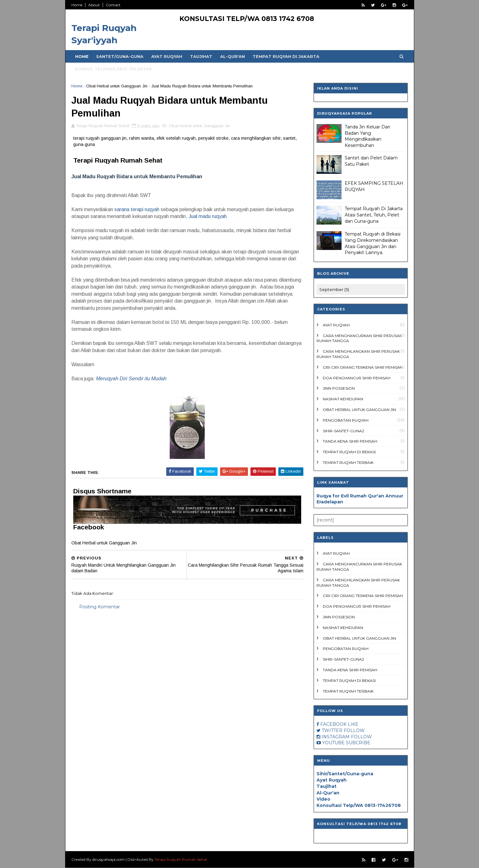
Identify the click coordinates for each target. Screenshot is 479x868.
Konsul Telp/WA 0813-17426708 (114, 69)
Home (77, 5)
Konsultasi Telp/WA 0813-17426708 (359, 805)
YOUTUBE (333, 743)
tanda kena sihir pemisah (350, 441)
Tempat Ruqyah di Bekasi (349, 452)
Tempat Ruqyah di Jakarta (286, 56)
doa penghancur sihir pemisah (357, 378)
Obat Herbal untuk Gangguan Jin (117, 86)
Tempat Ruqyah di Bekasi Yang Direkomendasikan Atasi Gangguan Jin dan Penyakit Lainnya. (373, 243)
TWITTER (332, 730)
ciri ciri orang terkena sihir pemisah (363, 367)
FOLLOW (354, 730)
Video (323, 799)
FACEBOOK (333, 724)
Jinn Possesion (339, 388)
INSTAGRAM (336, 737)
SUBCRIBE (358, 743)
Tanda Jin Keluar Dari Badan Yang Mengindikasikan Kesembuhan (367, 136)
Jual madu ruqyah (209, 217)
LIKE (353, 724)
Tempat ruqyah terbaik (348, 463)
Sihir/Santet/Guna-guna (345, 774)
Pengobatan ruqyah (346, 420)
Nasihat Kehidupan (343, 399)
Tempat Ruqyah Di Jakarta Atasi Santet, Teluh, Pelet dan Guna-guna (374, 215)
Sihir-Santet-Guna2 (343, 431)
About (94, 5)
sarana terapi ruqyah (137, 210)
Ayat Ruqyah (167, 56)
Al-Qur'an (233, 56)
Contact (113, 5)
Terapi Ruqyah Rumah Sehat (181, 859)
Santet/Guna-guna (120, 56)
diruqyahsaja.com (109, 859)
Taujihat (201, 56)
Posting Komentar (100, 607)
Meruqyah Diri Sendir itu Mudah (132, 379)
